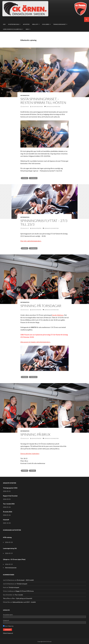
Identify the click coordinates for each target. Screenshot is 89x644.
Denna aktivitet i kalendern (30, 454)
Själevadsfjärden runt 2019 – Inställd (24, 602)
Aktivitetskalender (11, 568)
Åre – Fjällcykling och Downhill (22, 598)
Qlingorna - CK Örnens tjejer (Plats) (14, 559)
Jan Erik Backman (37, 107)
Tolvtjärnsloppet (22, 584)
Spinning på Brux (35, 434)
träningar (33, 178)
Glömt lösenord (8, 633)
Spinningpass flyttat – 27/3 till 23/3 (44, 222)
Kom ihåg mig (8, 626)
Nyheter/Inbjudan (14, 24)
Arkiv (27, 29)
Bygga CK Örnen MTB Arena (25, 591)
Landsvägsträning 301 (10, 548)
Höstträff (6, 520)
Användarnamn (8, 615)
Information (25, 95)
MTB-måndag (7, 537)
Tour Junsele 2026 (9, 504)
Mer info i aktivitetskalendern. (31, 241)
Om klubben (46, 24)
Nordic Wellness (58, 315)
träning (33, 471)
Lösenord (6, 620)
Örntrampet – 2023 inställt (25, 580)
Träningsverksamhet (59, 24)
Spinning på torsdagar (41, 306)
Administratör (36, 228)
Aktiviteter (26, 24)
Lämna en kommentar (53, 107)
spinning (25, 178)
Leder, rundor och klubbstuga (12, 29)
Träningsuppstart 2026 (10, 488)
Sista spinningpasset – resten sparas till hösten (43, 101)
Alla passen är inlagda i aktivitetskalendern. (35, 342)
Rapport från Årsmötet (10, 496)
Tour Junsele (19, 595)
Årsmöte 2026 (8, 512)
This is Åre (6, 598)
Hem (4, 24)
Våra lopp (35, 24)
